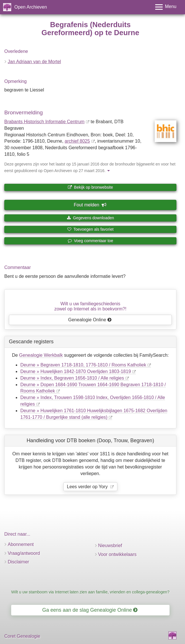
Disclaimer (18, 562)
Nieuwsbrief (110, 546)
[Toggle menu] (166, 7)
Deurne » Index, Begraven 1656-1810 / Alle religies (72, 378)
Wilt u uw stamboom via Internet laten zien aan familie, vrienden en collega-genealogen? (90, 592)
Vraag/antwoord (24, 553)
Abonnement (21, 544)
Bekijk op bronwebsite (90, 187)
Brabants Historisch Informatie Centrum (44, 122)
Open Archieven (31, 7)
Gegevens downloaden (90, 218)
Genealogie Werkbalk (41, 355)
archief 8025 (77, 141)
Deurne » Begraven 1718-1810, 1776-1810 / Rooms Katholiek (83, 365)
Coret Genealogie (22, 636)
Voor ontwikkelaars (117, 554)
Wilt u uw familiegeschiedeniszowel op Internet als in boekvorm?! (90, 306)
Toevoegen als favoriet (90, 229)
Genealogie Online (90, 320)
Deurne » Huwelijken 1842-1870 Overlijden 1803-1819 (76, 371)
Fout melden (90, 205)
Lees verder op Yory (88, 487)
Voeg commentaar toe (90, 241)
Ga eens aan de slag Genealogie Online (90, 610)
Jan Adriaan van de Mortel (34, 62)
